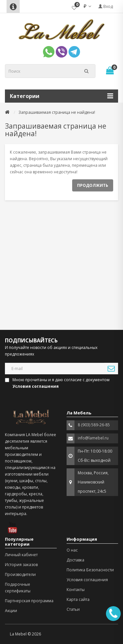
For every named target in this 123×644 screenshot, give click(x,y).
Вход (106, 6)
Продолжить (93, 185)
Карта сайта (78, 599)
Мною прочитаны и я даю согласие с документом (58, 383)
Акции (11, 611)
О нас (72, 550)
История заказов (21, 565)
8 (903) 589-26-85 (94, 425)
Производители (20, 574)
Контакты (76, 590)
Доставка (75, 560)
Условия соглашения (87, 580)
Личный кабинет (21, 555)
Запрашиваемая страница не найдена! (57, 112)
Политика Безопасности (90, 570)
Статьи (73, 609)
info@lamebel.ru (93, 438)
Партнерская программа (29, 601)
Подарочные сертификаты (18, 588)
